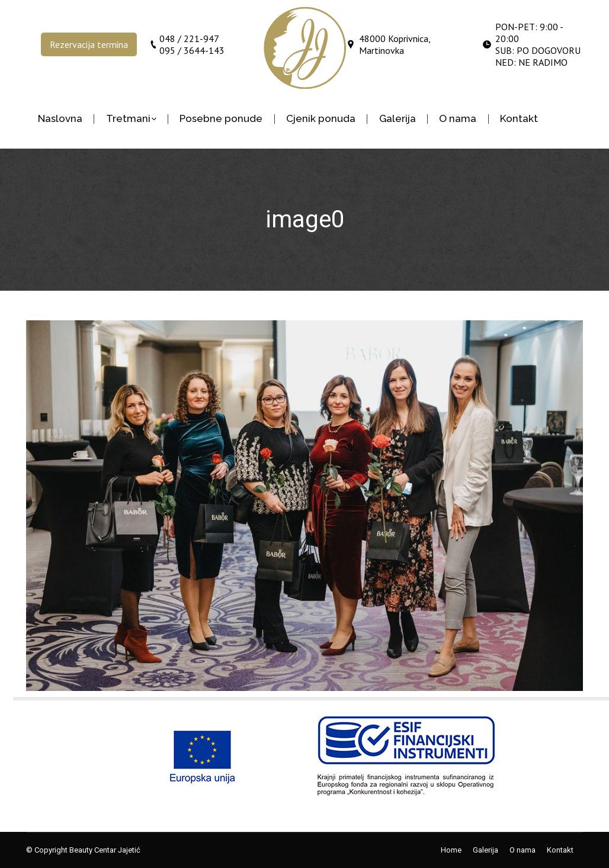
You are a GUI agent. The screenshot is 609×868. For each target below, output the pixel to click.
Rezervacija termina (89, 44)
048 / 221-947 (189, 38)
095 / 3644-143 (192, 50)
